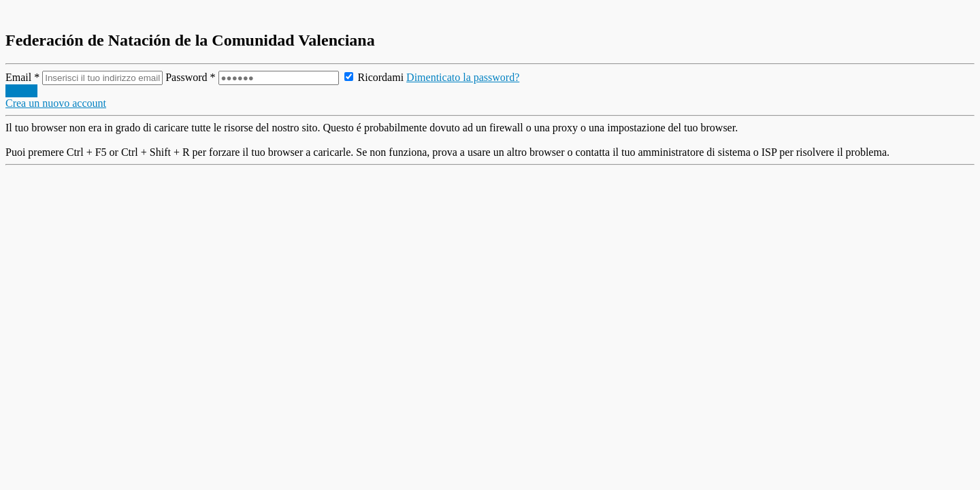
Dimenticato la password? (463, 77)
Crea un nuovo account (56, 103)
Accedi (21, 91)
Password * (253, 77)
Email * (85, 77)
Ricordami (374, 77)
